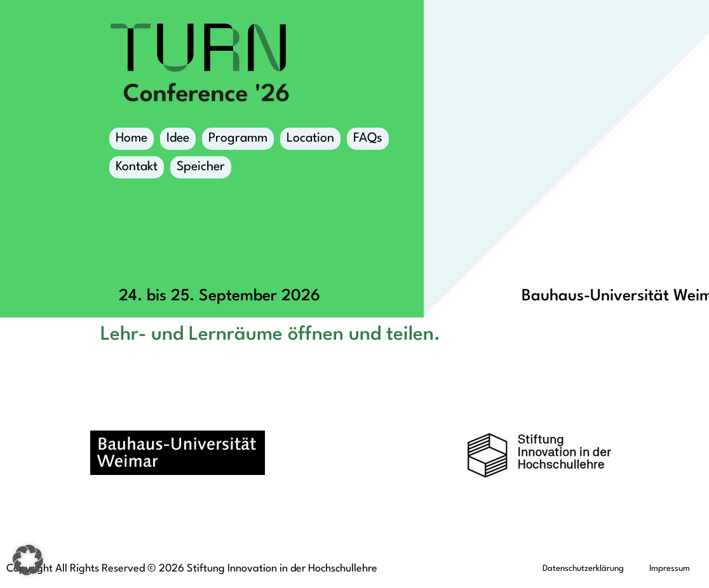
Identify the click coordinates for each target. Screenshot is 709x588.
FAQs (368, 138)
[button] (28, 560)
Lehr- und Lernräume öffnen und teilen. (270, 335)
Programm (238, 141)
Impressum (670, 569)
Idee (178, 138)
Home (132, 138)
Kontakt (137, 167)
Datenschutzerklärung (583, 569)
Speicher (201, 170)
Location (310, 141)
